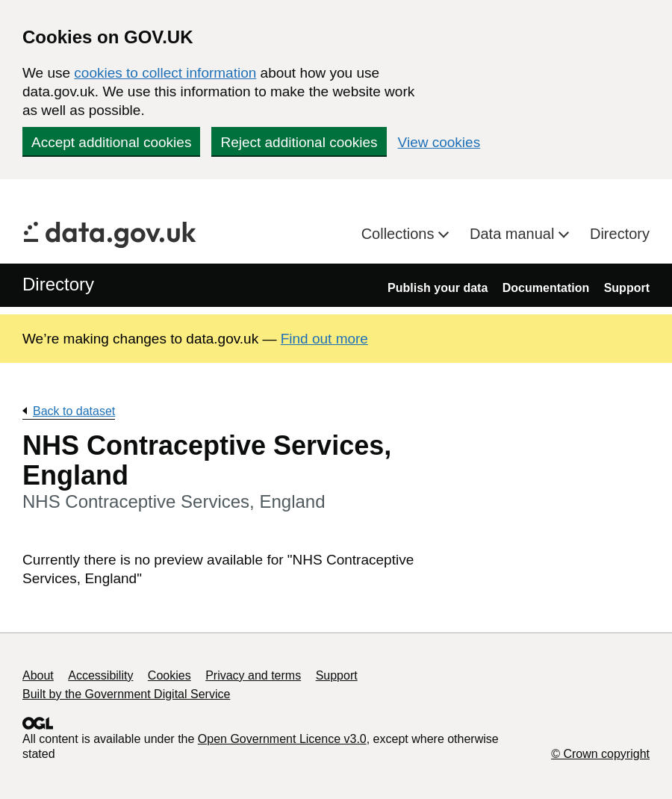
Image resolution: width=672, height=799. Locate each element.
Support (627, 288)
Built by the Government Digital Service (126, 694)
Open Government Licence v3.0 (282, 739)
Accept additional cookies (111, 142)
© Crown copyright (600, 754)
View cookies (439, 142)
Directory (620, 234)
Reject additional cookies (299, 142)
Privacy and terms (253, 675)
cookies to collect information (165, 73)
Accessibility (100, 675)
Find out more (324, 339)
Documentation (546, 288)
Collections (400, 234)
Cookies (169, 675)
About (38, 675)
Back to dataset (74, 411)
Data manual (514, 234)
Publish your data (438, 288)
